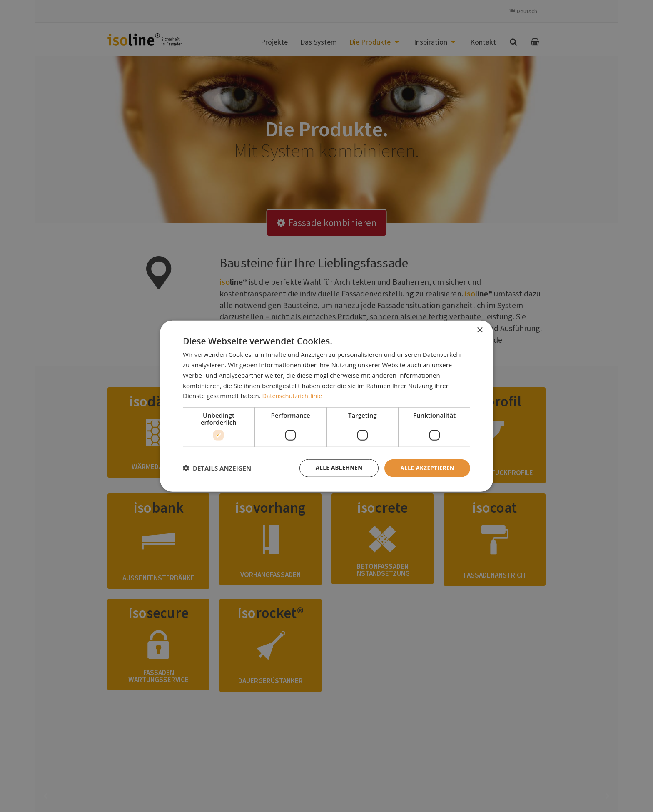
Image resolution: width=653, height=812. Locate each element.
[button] (217, 468)
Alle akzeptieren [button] (426, 468)
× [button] (480, 330)
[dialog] (326, 406)
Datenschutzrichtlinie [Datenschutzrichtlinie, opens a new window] (293, 395)
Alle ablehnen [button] (335, 468)
